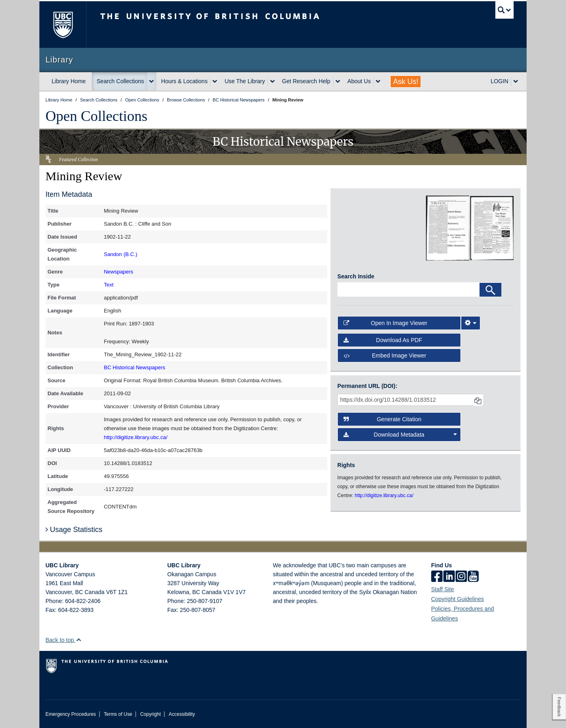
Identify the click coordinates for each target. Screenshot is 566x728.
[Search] (490, 290)
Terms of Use (118, 714)
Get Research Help (306, 81)
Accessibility (182, 714)
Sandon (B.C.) (121, 254)
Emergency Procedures (71, 714)
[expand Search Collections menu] (151, 82)
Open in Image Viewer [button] (386, 323)
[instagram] (461, 577)
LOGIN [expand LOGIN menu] (499, 81)
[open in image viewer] (360, 228)
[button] (79, 640)
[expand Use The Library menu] (272, 82)
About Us (359, 81)
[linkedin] (449, 577)
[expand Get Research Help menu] (338, 82)
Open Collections (96, 116)
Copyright (150, 714)
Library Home (69, 81)
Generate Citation (382, 419)
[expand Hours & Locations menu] (215, 82)
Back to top (64, 640)
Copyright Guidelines (458, 599)
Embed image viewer (385, 355)
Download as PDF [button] (383, 340)
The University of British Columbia (63, 25)
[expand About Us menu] (378, 82)
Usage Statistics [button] (74, 530)
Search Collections (120, 81)
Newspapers (119, 272)
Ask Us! (406, 82)
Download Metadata (400, 435)
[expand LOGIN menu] (516, 82)
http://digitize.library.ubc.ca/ (136, 437)
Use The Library (245, 81)
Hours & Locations (184, 81)
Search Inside (356, 276)
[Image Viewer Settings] (471, 323)
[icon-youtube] (473, 577)
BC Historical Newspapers (135, 367)
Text (109, 285)
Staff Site (443, 589)
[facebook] (437, 577)
